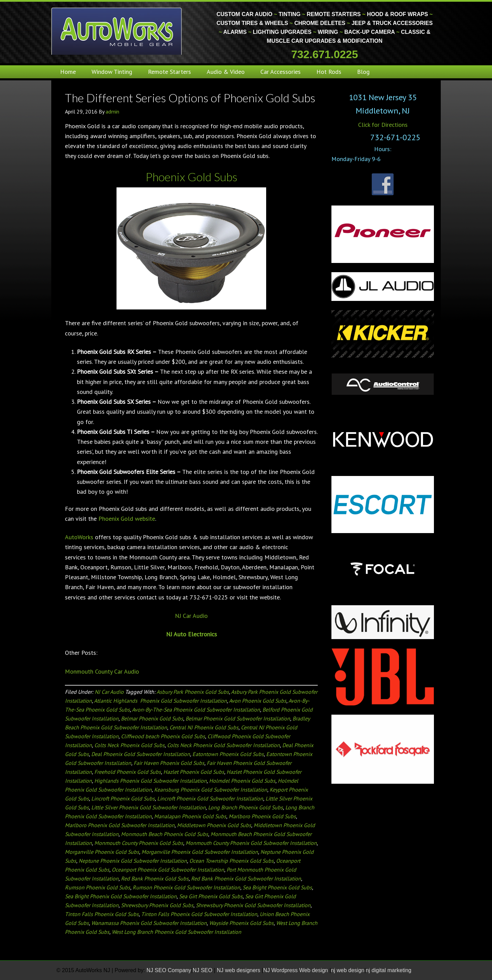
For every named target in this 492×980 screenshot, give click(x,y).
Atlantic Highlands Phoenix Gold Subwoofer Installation (160, 701)
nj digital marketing (389, 970)
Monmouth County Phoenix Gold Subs (139, 843)
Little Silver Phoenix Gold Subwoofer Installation (148, 807)
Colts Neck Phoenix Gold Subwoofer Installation (223, 745)
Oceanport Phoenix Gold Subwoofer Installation (168, 870)
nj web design (348, 970)
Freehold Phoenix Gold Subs (128, 772)
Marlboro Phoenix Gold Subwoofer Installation (120, 825)
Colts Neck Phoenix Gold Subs (129, 745)
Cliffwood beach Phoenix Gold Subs (163, 736)
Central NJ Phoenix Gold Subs (204, 727)
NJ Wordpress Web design (296, 970)
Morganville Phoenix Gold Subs (102, 852)
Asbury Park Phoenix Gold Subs (193, 692)
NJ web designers (240, 970)
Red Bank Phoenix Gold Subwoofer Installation (246, 878)
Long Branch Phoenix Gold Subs (245, 807)
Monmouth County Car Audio (102, 671)
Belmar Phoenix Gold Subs (152, 718)
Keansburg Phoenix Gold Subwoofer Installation (211, 790)
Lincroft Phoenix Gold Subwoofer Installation (210, 798)
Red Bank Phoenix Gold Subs (155, 878)
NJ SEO (203, 970)
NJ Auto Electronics (192, 634)
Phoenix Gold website (127, 519)
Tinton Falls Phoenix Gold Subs (102, 914)
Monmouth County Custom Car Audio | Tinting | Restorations (117, 31)
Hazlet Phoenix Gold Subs (194, 772)
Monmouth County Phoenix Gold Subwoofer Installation (251, 843)
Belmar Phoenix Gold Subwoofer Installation (238, 718)
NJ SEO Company (169, 970)
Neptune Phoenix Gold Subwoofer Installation (133, 861)
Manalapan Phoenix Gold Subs (190, 816)
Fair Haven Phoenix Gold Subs (169, 763)
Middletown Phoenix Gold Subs (214, 825)
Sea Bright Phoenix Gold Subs (277, 887)
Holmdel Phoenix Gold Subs (242, 781)
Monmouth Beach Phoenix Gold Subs (165, 834)
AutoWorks (79, 537)
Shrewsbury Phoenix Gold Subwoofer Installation (253, 905)
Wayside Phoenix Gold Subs (241, 923)
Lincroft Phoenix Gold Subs (123, 798)
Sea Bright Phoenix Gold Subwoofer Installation (121, 896)
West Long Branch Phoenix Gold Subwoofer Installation (176, 932)
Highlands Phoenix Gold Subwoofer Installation (151, 781)
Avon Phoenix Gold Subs (258, 701)
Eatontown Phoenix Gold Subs (228, 754)
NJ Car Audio (191, 616)
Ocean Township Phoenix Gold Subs (231, 861)
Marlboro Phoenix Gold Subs (262, 816)
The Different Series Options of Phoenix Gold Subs (190, 98)
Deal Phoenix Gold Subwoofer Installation (141, 754)
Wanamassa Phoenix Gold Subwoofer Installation (149, 923)
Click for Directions (383, 125)
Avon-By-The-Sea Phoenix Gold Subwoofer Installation (196, 710)
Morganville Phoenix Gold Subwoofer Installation (200, 852)
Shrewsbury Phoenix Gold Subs (157, 905)
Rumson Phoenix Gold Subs (98, 887)
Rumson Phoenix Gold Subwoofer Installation (186, 887)
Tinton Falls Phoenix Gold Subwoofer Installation (199, 914)
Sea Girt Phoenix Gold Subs (211, 896)
